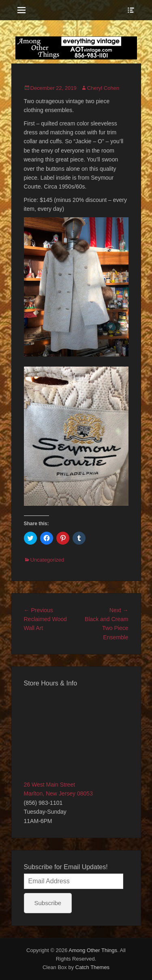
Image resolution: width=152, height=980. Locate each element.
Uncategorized (47, 560)
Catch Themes (92, 967)
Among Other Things (93, 950)
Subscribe (48, 903)
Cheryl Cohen (103, 88)
